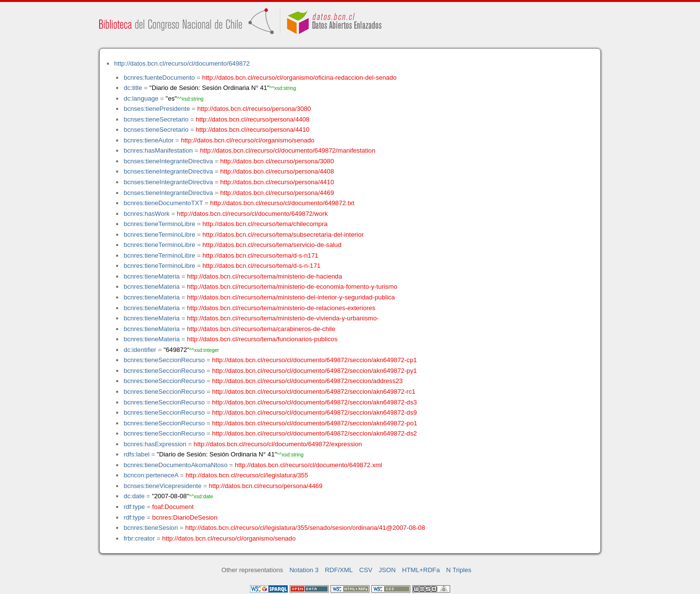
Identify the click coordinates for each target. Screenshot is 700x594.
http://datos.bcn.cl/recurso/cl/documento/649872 (182, 63)
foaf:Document (173, 507)
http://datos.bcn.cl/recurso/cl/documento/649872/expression (278, 444)
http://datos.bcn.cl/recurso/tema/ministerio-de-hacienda (265, 276)
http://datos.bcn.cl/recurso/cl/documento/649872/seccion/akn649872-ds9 (314, 412)
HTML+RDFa (421, 570)
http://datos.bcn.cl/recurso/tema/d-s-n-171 (262, 266)
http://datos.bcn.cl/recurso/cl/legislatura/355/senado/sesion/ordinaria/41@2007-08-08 (305, 528)
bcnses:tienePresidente (157, 109)
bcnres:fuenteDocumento (159, 78)
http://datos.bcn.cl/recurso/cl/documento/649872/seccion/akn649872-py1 (314, 371)
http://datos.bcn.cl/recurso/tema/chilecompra (265, 224)
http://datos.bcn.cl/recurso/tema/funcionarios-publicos (262, 339)
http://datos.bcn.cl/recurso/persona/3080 (254, 109)
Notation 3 (304, 570)
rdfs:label (136, 454)
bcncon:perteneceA (151, 475)
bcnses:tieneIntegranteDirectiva (168, 161)
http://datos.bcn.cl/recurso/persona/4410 (253, 130)
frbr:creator (139, 538)
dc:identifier (140, 350)
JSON (387, 570)
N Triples (459, 570)
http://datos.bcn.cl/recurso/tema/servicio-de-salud (272, 245)
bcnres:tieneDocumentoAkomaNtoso (175, 465)
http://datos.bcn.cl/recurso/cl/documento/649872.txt (282, 203)
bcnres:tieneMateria (151, 276)
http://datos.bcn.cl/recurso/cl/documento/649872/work (252, 214)
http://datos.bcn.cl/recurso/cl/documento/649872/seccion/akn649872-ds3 (314, 402)
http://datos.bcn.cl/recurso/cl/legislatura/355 (247, 475)
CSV (366, 570)
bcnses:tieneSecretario (156, 119)
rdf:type (134, 507)
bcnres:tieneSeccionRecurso (164, 360)
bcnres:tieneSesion (151, 528)
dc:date (134, 496)
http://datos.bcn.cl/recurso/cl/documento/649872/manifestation (288, 150)
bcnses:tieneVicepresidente (162, 486)
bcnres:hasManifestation (158, 150)
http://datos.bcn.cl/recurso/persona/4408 (253, 119)
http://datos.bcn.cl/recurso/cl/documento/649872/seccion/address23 (307, 381)
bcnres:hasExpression (155, 444)
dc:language (141, 98)
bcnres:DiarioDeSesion (185, 517)
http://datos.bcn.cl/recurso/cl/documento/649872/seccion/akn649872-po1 (315, 423)
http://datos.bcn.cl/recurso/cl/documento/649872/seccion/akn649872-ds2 (314, 433)
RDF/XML (339, 570)
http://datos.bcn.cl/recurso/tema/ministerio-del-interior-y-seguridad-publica (291, 297)
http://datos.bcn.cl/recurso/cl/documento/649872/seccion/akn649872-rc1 (314, 392)
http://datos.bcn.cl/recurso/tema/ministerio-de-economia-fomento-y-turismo (292, 287)
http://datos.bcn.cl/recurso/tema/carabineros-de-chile (261, 329)
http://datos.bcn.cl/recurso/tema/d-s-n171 (261, 255)
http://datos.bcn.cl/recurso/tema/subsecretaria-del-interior (283, 235)
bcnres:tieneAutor (149, 140)
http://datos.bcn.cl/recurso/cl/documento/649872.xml (308, 465)
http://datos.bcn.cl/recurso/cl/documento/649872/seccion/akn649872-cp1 (314, 360)
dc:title (133, 88)
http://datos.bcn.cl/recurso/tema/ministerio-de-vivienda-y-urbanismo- (283, 318)
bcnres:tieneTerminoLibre (159, 224)
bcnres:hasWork (146, 214)
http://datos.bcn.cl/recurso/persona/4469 (277, 193)
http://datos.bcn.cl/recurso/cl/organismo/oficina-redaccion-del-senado (299, 78)
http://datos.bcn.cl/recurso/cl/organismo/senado (248, 140)
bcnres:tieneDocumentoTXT (163, 203)
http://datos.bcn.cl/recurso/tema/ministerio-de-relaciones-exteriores (281, 308)
